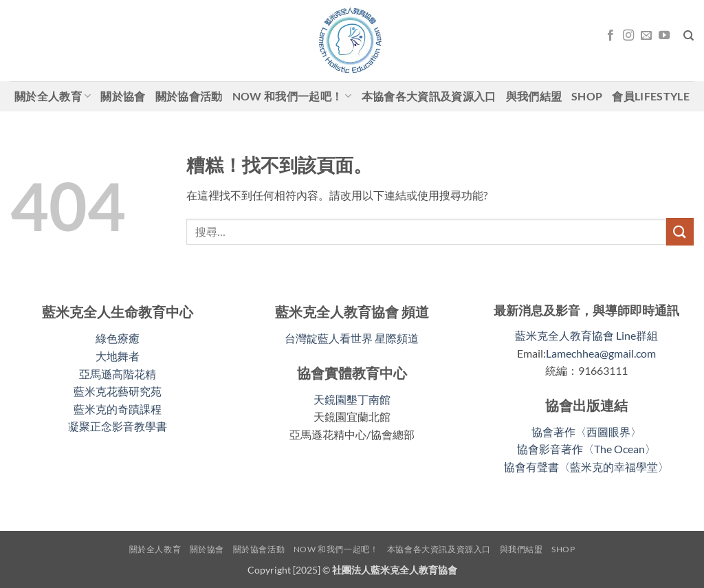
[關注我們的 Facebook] (610, 36)
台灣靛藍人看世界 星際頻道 (352, 338)
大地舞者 (118, 356)
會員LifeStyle (651, 96)
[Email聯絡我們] (646, 36)
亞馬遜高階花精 (118, 374)
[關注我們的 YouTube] (664, 36)
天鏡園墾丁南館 (352, 399)
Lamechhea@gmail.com (601, 353)
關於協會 (123, 96)
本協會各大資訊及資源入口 (429, 96)
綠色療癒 (118, 338)
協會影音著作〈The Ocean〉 (586, 449)
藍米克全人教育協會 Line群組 (586, 335)
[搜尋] (689, 36)
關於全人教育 (53, 96)
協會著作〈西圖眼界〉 (586, 432)
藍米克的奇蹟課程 (118, 409)
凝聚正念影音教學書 (118, 426)
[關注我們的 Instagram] (628, 36)
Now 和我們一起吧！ (292, 96)
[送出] (680, 231)
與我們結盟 (534, 96)
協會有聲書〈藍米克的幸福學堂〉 (586, 467)
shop (587, 96)
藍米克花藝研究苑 (118, 391)
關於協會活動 (189, 96)
